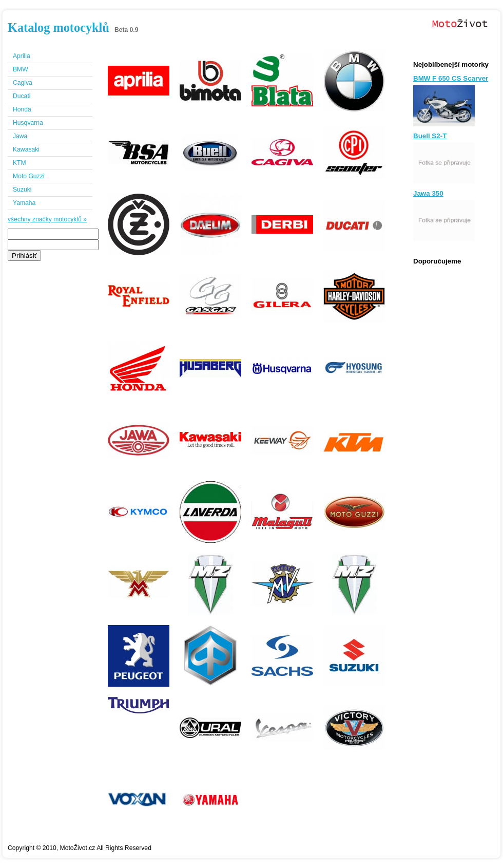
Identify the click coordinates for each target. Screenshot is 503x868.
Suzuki (22, 190)
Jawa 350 (428, 193)
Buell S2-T (430, 136)
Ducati (22, 96)
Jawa (20, 136)
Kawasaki (26, 149)
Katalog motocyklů (59, 27)
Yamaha (24, 203)
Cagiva (23, 83)
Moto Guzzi (28, 176)
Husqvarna (28, 123)
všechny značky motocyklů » (47, 219)
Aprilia (22, 56)
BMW (21, 69)
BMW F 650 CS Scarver (451, 78)
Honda (22, 109)
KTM (20, 163)
